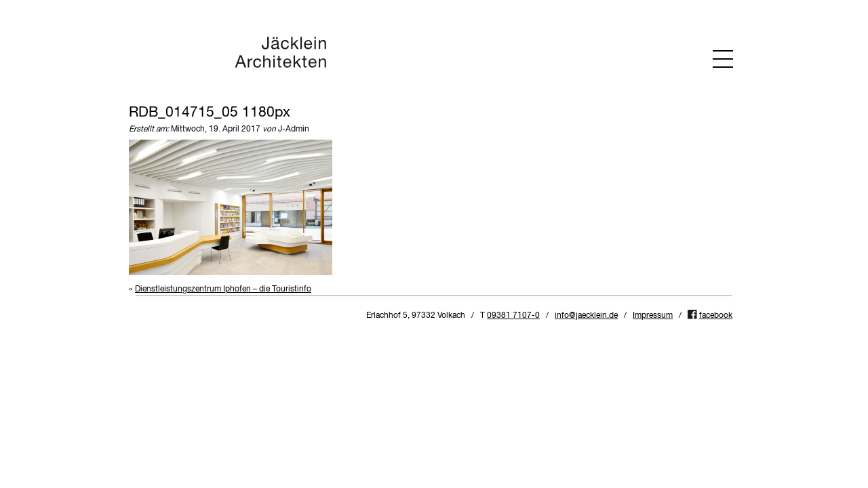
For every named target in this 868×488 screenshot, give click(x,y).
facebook (716, 316)
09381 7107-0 (513, 316)
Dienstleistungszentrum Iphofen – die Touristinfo (223, 289)
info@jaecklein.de (586, 316)
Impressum (653, 316)
